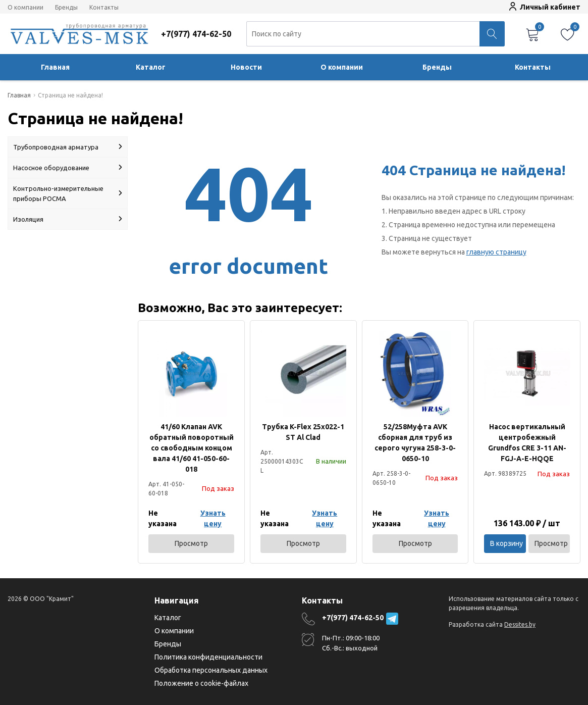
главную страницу (496, 252)
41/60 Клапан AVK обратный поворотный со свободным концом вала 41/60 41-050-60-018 (192, 448)
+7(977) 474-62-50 (353, 618)
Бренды (66, 8)
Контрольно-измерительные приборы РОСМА (68, 193)
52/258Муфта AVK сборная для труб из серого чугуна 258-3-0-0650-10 (415, 443)
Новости (246, 67)
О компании (25, 8)
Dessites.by (520, 624)
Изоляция (68, 219)
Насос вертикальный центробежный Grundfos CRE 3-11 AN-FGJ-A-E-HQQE (527, 443)
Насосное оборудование (68, 168)
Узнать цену (213, 518)
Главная (55, 67)
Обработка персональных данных (211, 670)
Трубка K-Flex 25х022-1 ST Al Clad (303, 432)
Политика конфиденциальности (208, 657)
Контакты (104, 8)
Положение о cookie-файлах (201, 683)
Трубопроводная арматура (68, 147)
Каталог (151, 67)
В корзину (506, 543)
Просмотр (191, 543)
